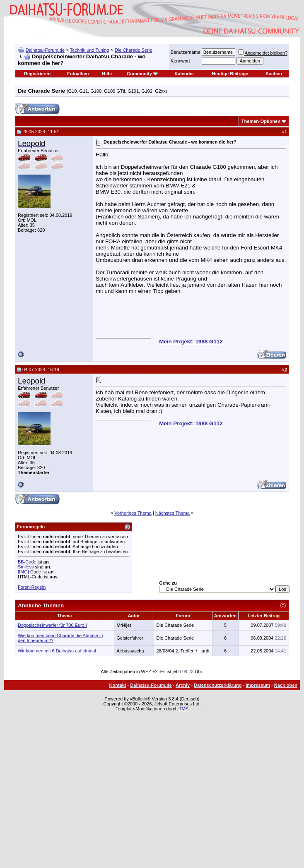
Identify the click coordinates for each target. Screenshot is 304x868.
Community (142, 74)
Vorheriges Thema (133, 513)
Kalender (185, 74)
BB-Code (27, 562)
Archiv (183, 685)
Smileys (26, 567)
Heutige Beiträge (230, 74)
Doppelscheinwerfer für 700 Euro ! (52, 625)
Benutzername (186, 52)
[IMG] (23, 572)
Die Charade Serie (134, 50)
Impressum (258, 685)
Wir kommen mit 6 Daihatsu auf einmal (57, 651)
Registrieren (37, 74)
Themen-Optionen (261, 121)
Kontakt (118, 685)
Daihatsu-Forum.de (45, 50)
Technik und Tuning (90, 50)
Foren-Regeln (32, 587)
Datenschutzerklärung (218, 685)
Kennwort (180, 61)
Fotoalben (78, 74)
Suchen (274, 74)
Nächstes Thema (173, 513)
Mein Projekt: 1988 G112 (191, 342)
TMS (184, 709)
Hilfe (107, 74)
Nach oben (286, 685)
